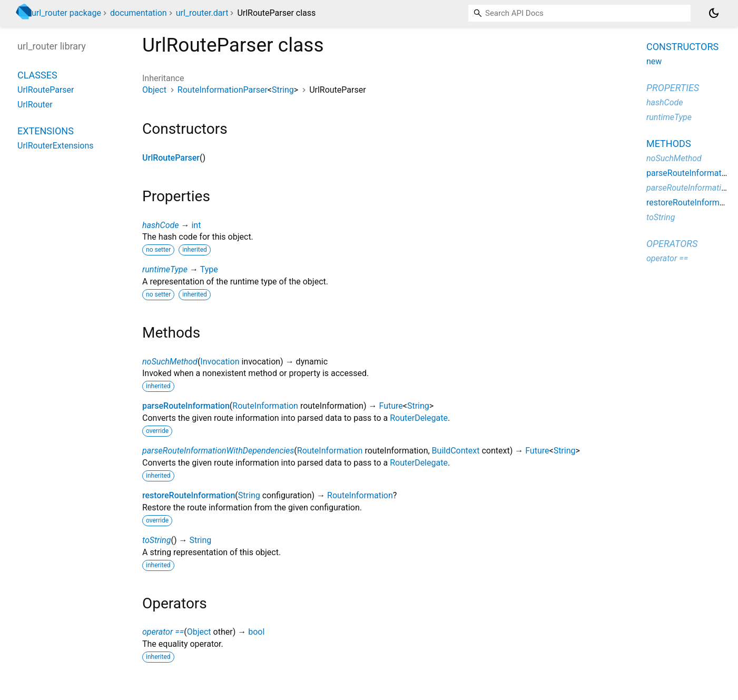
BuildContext (456, 451)
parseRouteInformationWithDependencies (218, 451)
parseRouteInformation (186, 406)
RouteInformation (265, 406)
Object (154, 90)
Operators (672, 244)
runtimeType (165, 269)
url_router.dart (202, 13)
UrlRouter (35, 105)
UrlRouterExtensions (56, 146)
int (196, 225)
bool (256, 632)
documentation (139, 13)
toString (156, 540)
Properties (673, 88)
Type (209, 269)
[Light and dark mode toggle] (714, 13)
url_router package (66, 13)
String (283, 90)
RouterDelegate (419, 418)
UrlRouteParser (171, 158)
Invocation (220, 362)
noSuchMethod (170, 362)
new (654, 61)
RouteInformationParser (223, 90)
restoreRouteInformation (189, 495)
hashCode (160, 225)
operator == (163, 632)
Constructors (682, 47)
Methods (669, 144)
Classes (37, 75)
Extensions (46, 131)
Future (391, 406)
